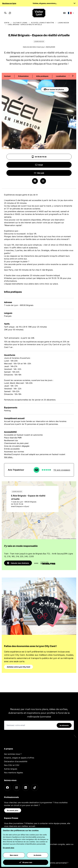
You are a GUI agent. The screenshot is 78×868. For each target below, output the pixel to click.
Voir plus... (9, 457)
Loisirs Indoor (63, 23)
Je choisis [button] (37, 855)
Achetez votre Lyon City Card (19, 667)
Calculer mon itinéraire (18, 563)
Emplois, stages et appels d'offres (19, 758)
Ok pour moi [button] (26, 862)
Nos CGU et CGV (12, 765)
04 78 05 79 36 (39, 157)
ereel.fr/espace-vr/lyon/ (20, 506)
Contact (7, 76)
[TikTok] (35, 788)
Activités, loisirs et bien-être (42, 23)
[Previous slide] (69, 76)
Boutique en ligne (9, 3)
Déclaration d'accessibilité (16, 761)
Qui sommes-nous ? (13, 754)
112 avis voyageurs (62, 470)
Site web (39, 173)
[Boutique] (64, 13)
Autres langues (11, 769)
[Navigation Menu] (5, 13)
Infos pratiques (42, 76)
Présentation (23, 76)
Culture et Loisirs (20, 23)
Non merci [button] (14, 855)
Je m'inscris (64, 725)
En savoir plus (13, 810)
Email (39, 165)
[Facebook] (7, 788)
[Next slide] (73, 76)
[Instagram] (17, 788)
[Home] (39, 13)
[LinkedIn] (26, 788)
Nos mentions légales (14, 773)
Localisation (61, 76)
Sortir (7, 23)
